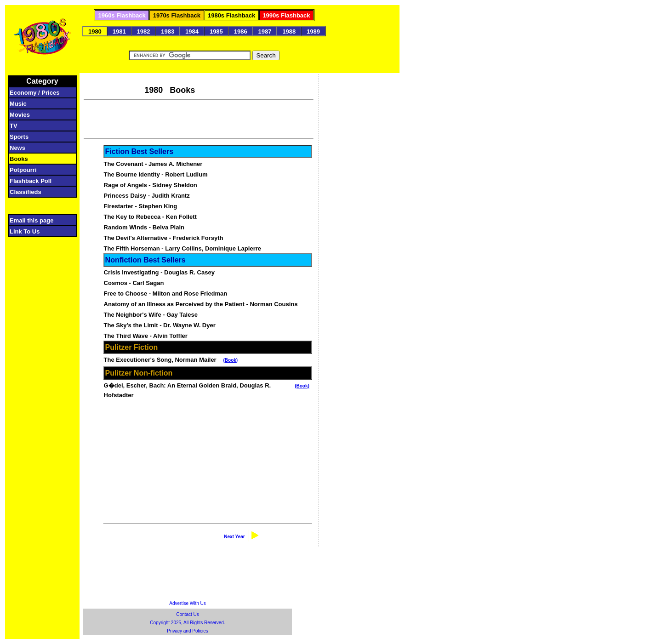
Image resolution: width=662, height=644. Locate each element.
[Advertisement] (199, 118)
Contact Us (187, 614)
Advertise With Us (187, 603)
